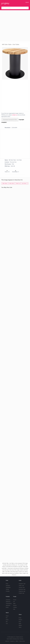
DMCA (17, 641)
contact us (15, 115)
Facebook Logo (22, 589)
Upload (27, 2)
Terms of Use (22, 641)
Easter (7, 607)
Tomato (7, 589)
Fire (7, 618)
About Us (7, 641)
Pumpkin (8, 591)
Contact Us (12, 641)
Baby (14, 604)
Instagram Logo (22, 584)
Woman (15, 605)
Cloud (7, 616)
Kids (14, 609)
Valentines (8, 605)
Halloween (8, 602)
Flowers (20, 620)
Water (20, 623)
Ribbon (20, 625)
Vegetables (8, 587)
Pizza (7, 584)
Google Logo (21, 593)
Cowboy (15, 607)
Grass (7, 620)
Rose (20, 622)
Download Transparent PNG (10, 120)
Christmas (8, 600)
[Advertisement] (15, 26)
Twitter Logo (21, 586)
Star (7, 622)
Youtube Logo (22, 587)
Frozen (15, 600)
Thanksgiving (9, 604)
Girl (14, 602)
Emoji (20, 618)
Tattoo (20, 627)
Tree (7, 623)
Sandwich (8, 586)
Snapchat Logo (22, 591)
